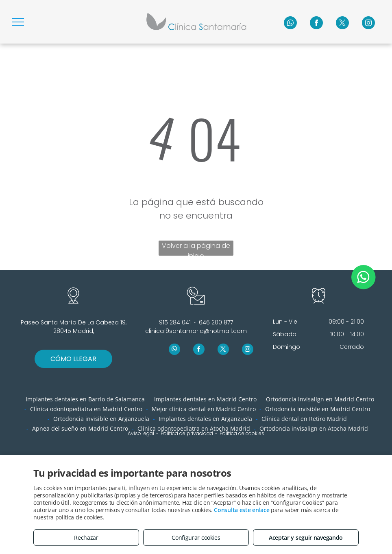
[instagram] (368, 24)
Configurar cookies (196, 538)
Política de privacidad (187, 433)
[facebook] (316, 24)
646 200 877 (216, 322)
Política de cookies (242, 433)
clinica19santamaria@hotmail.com (196, 331)
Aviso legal (141, 433)
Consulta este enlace (242, 510)
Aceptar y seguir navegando (306, 538)
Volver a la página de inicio (196, 248)
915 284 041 (175, 322)
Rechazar (86, 538)
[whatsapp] (290, 24)
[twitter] (342, 24)
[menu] (18, 22)
